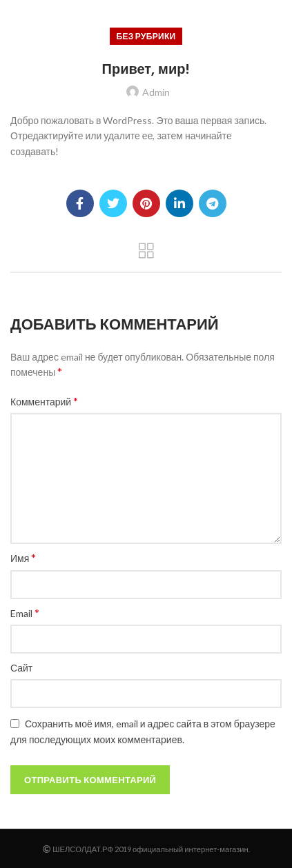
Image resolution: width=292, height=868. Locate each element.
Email (25, 613)
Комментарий (44, 401)
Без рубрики (146, 36)
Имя (23, 557)
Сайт (21, 668)
